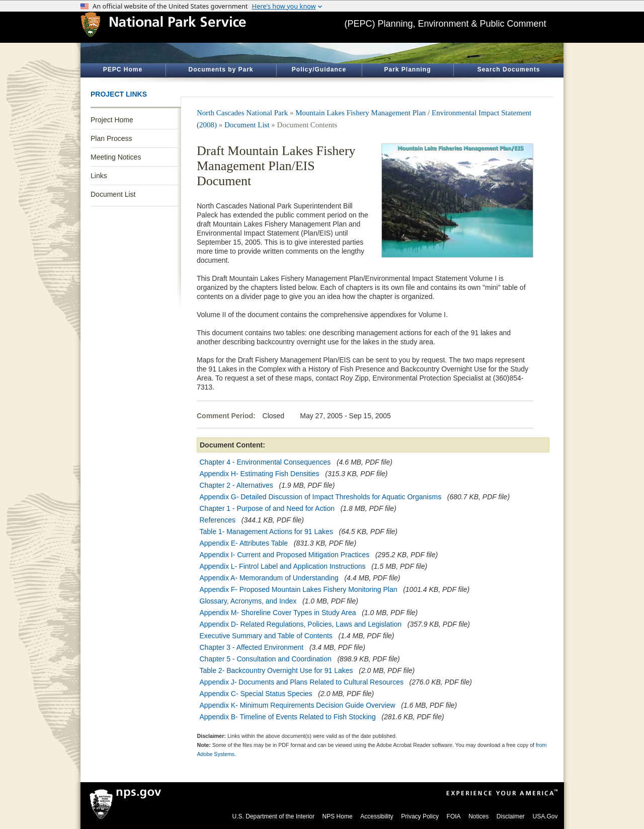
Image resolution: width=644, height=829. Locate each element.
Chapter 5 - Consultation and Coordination (266, 659)
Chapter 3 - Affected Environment (252, 647)
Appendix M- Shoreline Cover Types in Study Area (278, 613)
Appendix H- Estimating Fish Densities (260, 474)
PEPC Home (123, 69)
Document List (113, 194)
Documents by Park (221, 69)
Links (99, 176)
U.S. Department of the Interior (273, 816)
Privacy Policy (420, 816)
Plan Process (111, 138)
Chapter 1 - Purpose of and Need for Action (267, 508)
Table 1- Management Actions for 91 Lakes (266, 532)
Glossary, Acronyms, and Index (248, 601)
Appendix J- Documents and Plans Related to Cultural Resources (302, 682)
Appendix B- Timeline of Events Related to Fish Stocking (288, 717)
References (218, 520)
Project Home (112, 120)
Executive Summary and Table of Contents (266, 636)
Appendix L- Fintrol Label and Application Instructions (283, 566)
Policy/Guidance (319, 69)
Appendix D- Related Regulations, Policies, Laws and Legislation (301, 624)
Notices (478, 816)
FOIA (454, 816)
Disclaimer (511, 816)
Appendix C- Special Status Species (256, 694)
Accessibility (377, 816)
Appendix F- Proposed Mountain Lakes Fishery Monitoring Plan (299, 589)
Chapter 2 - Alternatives (236, 485)
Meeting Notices (116, 157)
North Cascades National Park (242, 113)
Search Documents (509, 69)
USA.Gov (545, 816)
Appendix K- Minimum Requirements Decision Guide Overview (298, 705)
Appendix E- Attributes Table (244, 543)
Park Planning (407, 69)
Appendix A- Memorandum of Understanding (269, 578)
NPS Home (338, 816)
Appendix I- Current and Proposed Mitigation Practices (285, 555)
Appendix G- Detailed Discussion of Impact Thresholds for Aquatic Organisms (321, 497)
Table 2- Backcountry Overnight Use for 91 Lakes (276, 670)
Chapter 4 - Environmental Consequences (265, 462)
